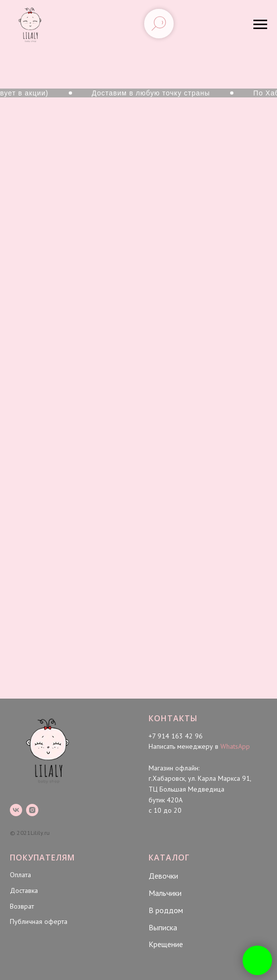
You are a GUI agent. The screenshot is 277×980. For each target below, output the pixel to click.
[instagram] (32, 810)
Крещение (166, 944)
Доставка (24, 890)
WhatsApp (235, 746)
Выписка (163, 927)
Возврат (22, 906)
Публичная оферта (39, 921)
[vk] (16, 810)
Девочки (163, 876)
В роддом (166, 910)
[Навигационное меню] (260, 25)
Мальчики (165, 893)
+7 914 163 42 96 (176, 736)
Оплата (20, 875)
